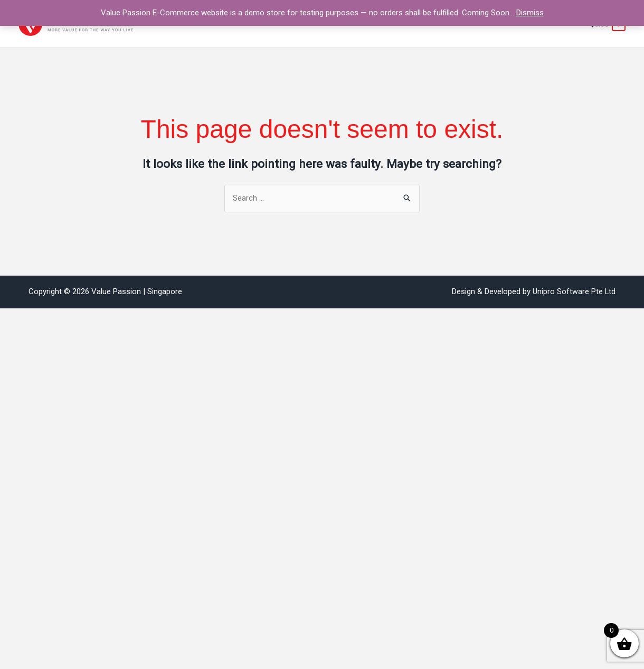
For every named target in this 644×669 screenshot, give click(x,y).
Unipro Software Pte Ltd (574, 292)
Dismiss (530, 13)
